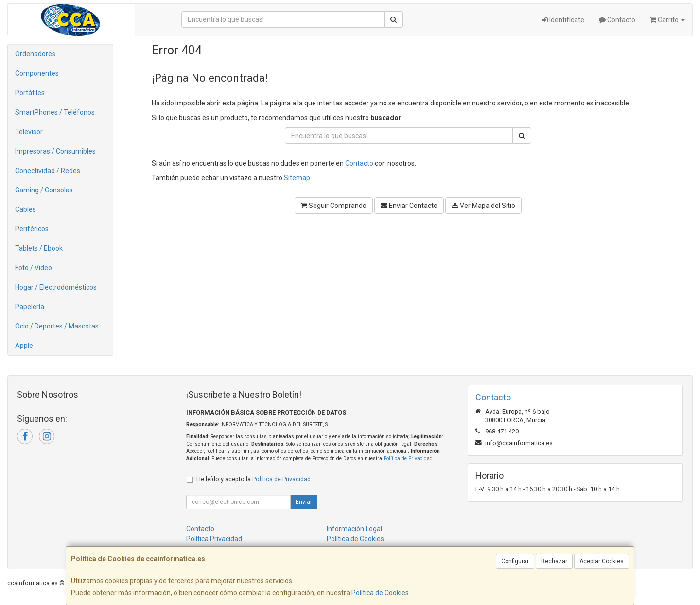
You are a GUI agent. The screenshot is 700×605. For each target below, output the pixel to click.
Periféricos (32, 229)
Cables (26, 209)
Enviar (304, 502)
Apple (24, 346)
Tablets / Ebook (39, 248)
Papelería (30, 307)
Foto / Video (34, 268)
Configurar (515, 561)
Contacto (617, 20)
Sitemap (297, 178)
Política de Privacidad (408, 458)
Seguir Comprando (334, 206)
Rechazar (554, 561)
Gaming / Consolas (44, 190)
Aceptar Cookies (602, 561)
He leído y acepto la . (254, 479)
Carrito (667, 20)
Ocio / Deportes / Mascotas (57, 326)
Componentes (37, 73)
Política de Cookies (380, 593)
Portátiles (30, 93)
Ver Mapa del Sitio (483, 206)
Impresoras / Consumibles (55, 151)
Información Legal (354, 529)
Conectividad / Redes (48, 171)
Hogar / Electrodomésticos (56, 287)
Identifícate (563, 20)
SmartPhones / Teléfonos (55, 112)
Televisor (29, 132)
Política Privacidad (214, 539)
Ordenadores (35, 54)
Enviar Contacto (409, 206)
